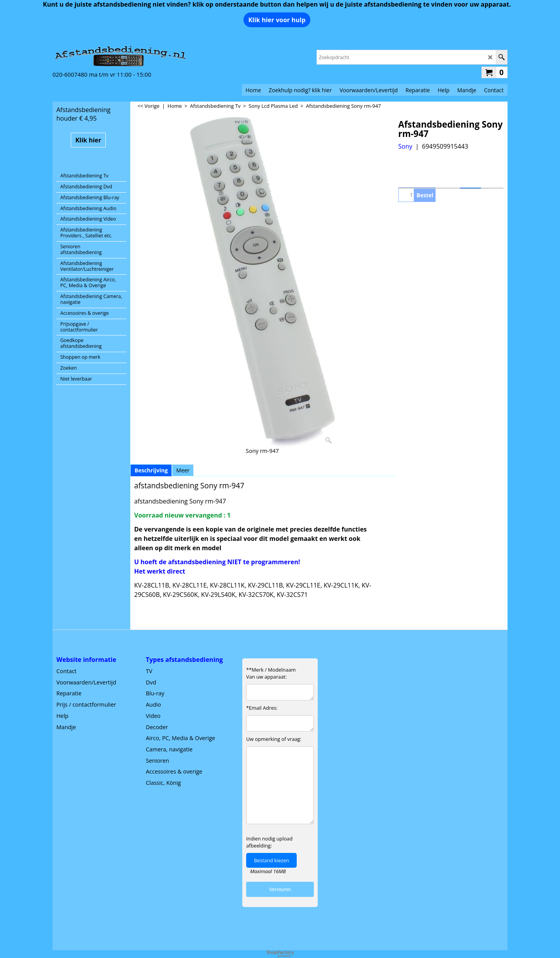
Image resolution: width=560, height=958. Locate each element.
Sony (405, 146)
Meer (183, 470)
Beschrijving (151, 470)
